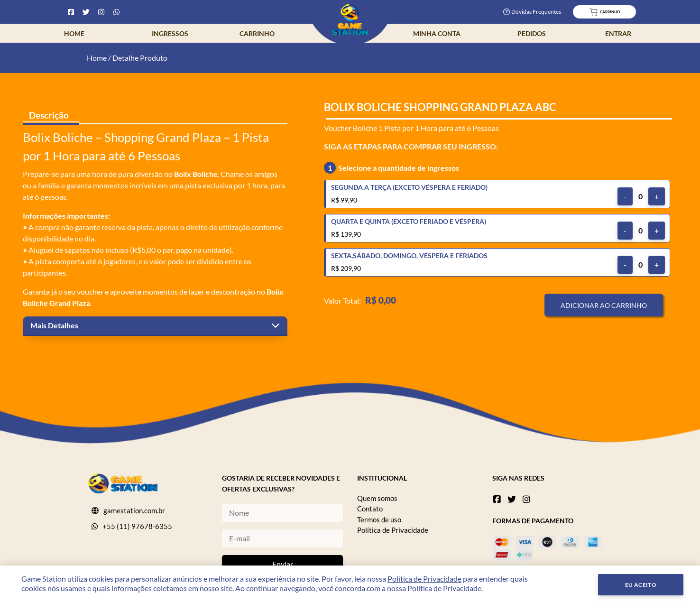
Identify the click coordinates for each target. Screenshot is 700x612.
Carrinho (257, 33)
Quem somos (377, 498)
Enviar (283, 564)
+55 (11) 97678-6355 (137, 526)
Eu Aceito (641, 585)
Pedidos (532, 33)
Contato (370, 509)
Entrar (618, 33)
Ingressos (170, 33)
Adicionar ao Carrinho (604, 305)
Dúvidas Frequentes (532, 12)
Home (74, 33)
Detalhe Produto (140, 58)
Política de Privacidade (393, 530)
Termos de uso (379, 519)
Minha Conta (437, 33)
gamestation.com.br (134, 510)
